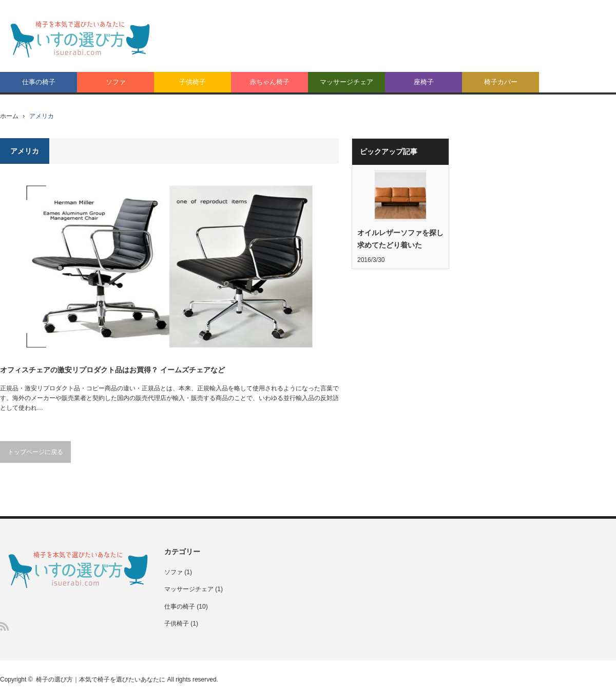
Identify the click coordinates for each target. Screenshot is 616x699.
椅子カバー (501, 82)
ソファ (116, 82)
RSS (4, 626)
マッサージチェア (346, 82)
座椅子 (424, 82)
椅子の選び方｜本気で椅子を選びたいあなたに (101, 679)
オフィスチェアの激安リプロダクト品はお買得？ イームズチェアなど (112, 370)
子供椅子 (192, 82)
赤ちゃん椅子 (269, 82)
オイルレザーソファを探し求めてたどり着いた (400, 239)
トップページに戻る (35, 452)
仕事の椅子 (39, 82)
